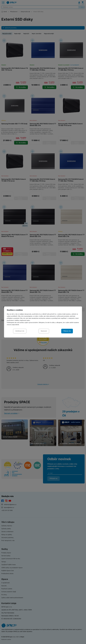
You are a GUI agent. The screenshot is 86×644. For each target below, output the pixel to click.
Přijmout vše (67, 331)
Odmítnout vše (20, 331)
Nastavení (44, 331)
